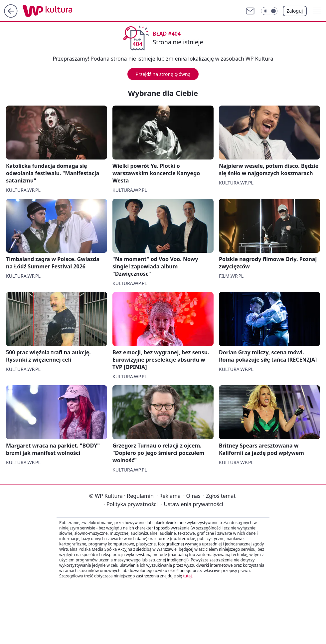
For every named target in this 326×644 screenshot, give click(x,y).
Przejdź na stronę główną (163, 74)
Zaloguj (295, 11)
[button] (317, 11)
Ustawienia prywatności (192, 504)
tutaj (187, 576)
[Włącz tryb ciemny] (269, 11)
